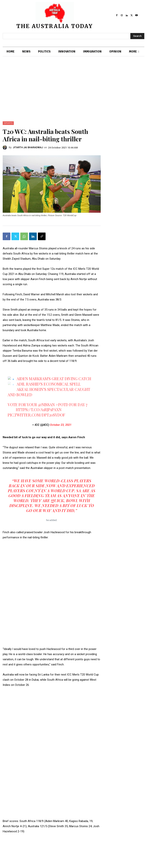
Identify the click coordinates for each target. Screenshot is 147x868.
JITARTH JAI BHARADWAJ (28, 147)
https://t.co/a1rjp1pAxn (39, 409)
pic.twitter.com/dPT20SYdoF (36, 415)
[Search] (137, 36)
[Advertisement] (73, 93)
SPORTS (8, 123)
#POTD (62, 405)
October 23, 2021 (61, 425)
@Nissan (46, 405)
